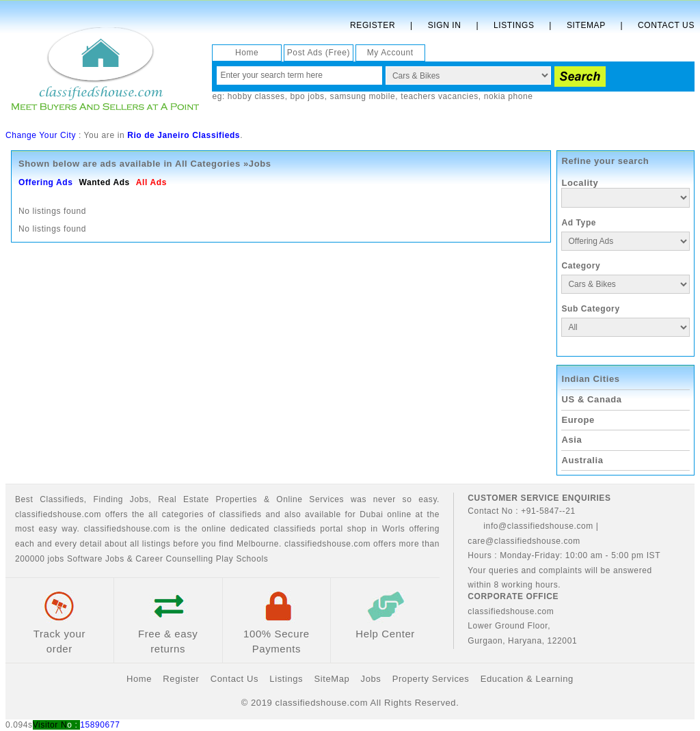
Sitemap (586, 25)
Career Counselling (174, 559)
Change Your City (41, 135)
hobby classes (256, 96)
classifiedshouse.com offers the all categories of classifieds (140, 514)
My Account (390, 53)
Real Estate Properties (207, 499)
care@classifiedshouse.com (524, 541)
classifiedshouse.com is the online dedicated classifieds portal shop (225, 529)
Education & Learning (527, 679)
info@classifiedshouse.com (530, 526)
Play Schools (242, 559)
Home (247, 53)
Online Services (310, 499)
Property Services (431, 679)
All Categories (208, 164)
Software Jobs (96, 559)
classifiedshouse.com (327, 544)
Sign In (445, 25)
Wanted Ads (104, 182)
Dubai (371, 514)
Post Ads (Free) (319, 53)
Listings (514, 25)
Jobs (139, 499)
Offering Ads (45, 182)
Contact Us (666, 25)
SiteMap (332, 679)
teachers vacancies (440, 96)
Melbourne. (259, 544)
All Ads (151, 182)
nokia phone (509, 96)
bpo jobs (308, 96)
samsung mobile (363, 96)
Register (373, 25)
